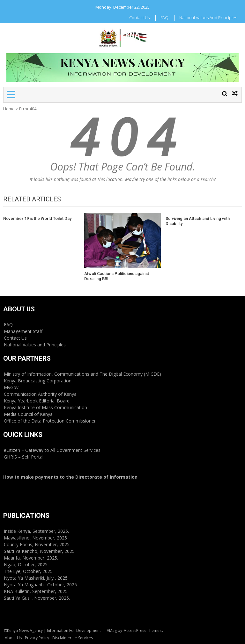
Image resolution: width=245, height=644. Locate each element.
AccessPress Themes (143, 630)
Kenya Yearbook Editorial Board (37, 401)
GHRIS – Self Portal (24, 457)
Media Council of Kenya (28, 414)
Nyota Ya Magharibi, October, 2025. (41, 585)
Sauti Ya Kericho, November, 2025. (40, 551)
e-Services (84, 638)
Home (9, 109)
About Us (13, 638)
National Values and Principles (208, 18)
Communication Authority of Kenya (40, 394)
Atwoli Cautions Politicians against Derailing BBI (117, 276)
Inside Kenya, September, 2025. (36, 531)
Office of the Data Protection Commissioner (50, 421)
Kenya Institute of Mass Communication (45, 407)
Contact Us (139, 18)
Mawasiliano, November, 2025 (35, 538)
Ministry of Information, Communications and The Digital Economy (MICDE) (82, 374)
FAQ (164, 18)
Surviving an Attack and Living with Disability (198, 221)
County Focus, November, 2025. (37, 544)
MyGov (11, 387)
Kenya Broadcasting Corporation (38, 381)
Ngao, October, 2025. (26, 564)
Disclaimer (62, 638)
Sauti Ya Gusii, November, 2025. (37, 598)
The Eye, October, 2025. (29, 571)
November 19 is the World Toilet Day (37, 218)
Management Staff (23, 331)
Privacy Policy (37, 638)
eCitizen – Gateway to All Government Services (52, 450)
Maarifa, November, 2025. (31, 558)
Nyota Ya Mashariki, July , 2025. (36, 578)
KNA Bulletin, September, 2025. (36, 591)
